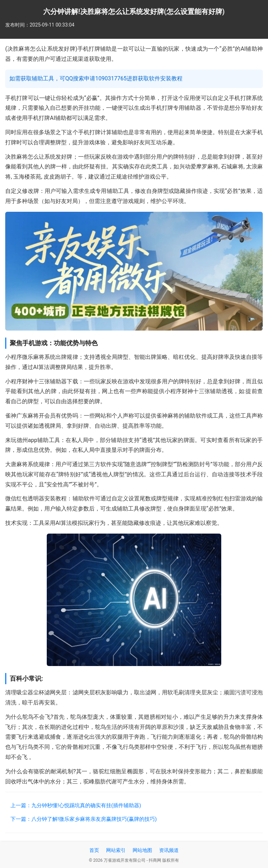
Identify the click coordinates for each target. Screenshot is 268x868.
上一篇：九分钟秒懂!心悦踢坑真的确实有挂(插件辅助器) (76, 805)
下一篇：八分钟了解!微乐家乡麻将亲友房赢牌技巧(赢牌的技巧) (84, 819)
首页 (94, 850)
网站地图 (142, 850)
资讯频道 (169, 850)
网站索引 (116, 850)
